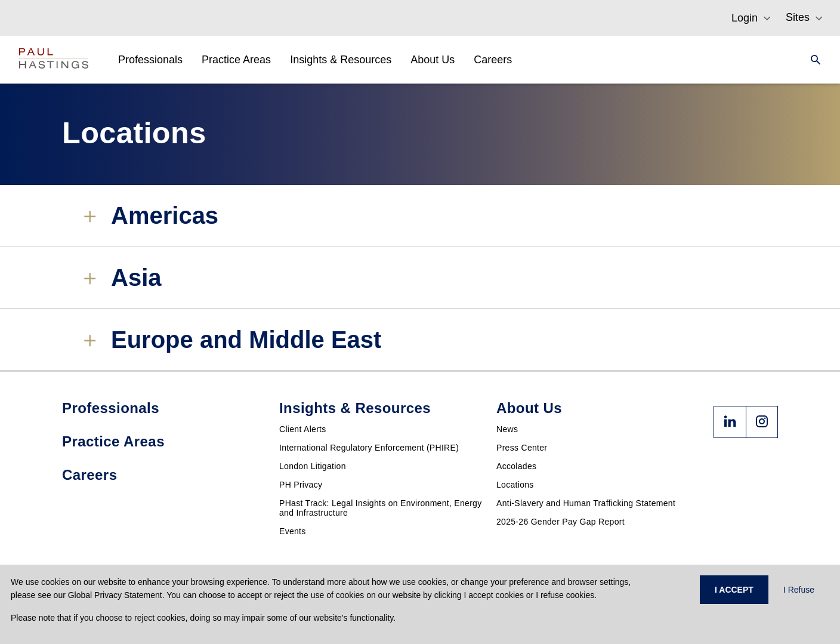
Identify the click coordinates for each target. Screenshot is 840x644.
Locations (515, 485)
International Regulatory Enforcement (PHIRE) (369, 448)
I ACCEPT (734, 590)
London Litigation (313, 466)
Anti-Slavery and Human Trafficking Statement (586, 503)
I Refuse (799, 590)
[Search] (812, 60)
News (507, 429)
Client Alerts (303, 429)
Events (293, 531)
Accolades (516, 466)
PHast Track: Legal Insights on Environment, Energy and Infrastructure (381, 508)
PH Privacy (301, 485)
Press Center (522, 448)
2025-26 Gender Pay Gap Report (560, 522)
